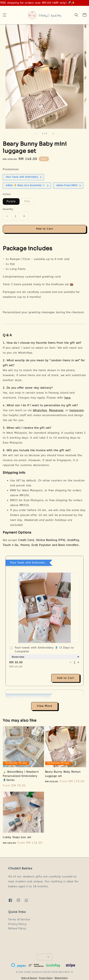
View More (44, 706)
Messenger (56, 410)
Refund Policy (17, 929)
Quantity (8, 209)
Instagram (77, 410)
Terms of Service (19, 920)
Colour (7, 194)
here (67, 398)
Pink (27, 201)
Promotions (11, 169)
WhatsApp (40, 410)
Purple (11, 201)
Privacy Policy (17, 924)
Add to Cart (44, 229)
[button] (5, 15)
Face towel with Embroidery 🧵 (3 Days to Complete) (41, 650)
